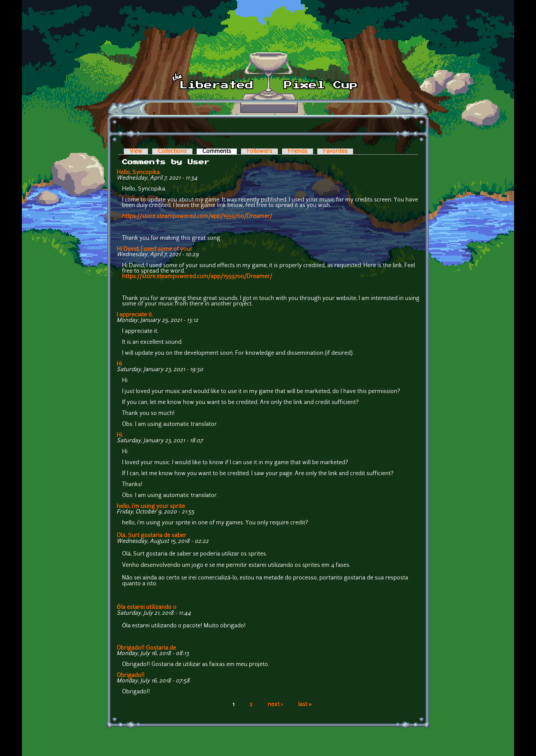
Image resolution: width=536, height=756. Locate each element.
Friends (298, 152)
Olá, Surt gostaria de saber (151, 536)
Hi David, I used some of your (155, 249)
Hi (119, 364)
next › (275, 705)
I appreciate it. (135, 315)
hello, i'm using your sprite (151, 507)
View (136, 152)
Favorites (335, 152)
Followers (259, 152)
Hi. (120, 435)
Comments (220, 152)
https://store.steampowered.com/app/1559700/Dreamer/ (197, 217)
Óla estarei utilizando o (146, 608)
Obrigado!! (131, 676)
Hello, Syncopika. (139, 173)
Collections (172, 152)
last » (305, 705)
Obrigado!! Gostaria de (146, 648)
